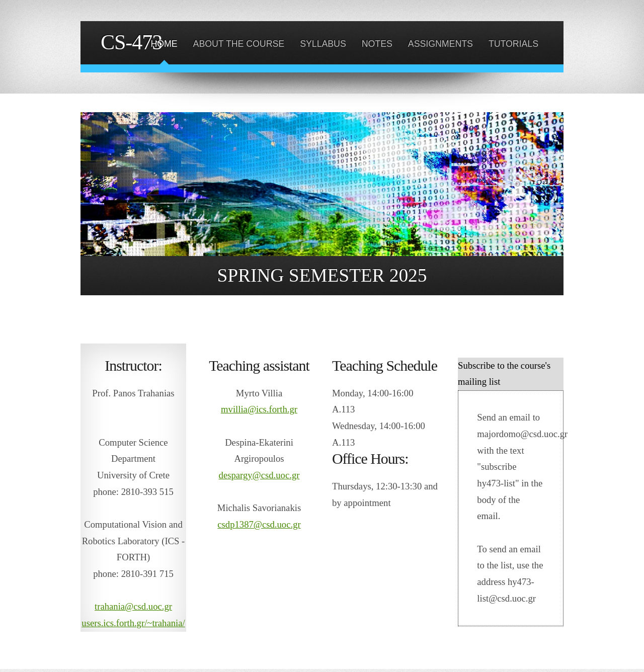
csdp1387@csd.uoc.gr (259, 524)
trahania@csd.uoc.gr (133, 606)
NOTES (377, 44)
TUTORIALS (513, 44)
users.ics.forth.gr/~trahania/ (133, 623)
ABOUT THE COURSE (239, 44)
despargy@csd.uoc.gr (259, 475)
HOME (164, 44)
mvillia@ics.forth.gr (259, 409)
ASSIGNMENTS (440, 44)
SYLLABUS (323, 44)
